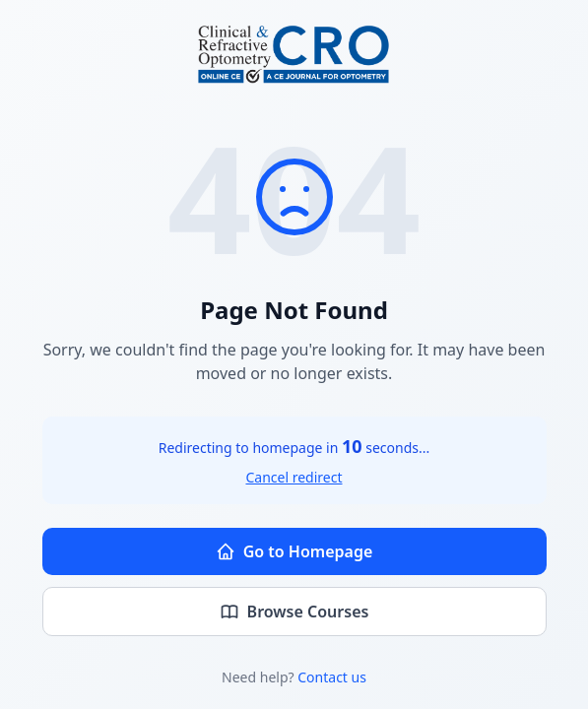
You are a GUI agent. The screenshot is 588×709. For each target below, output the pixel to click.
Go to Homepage (294, 551)
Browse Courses (294, 612)
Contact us (332, 677)
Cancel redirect (294, 477)
